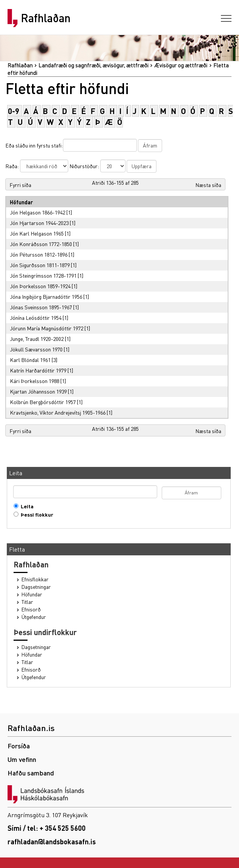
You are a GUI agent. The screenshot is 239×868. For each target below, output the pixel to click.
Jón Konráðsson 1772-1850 (41, 244)
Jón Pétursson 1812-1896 (39, 254)
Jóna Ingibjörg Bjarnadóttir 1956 (46, 296)
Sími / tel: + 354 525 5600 (47, 828)
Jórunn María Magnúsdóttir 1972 (47, 328)
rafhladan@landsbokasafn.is (52, 841)
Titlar (27, 602)
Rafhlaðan (46, 18)
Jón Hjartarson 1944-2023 (39, 223)
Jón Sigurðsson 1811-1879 (40, 265)
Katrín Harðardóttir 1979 (38, 370)
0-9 (14, 111)
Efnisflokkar (35, 579)
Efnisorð (31, 609)
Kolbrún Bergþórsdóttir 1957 (43, 402)
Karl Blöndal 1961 (30, 360)
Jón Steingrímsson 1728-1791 (43, 275)
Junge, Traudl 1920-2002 (37, 339)
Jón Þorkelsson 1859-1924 (40, 286)
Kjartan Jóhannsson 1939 (38, 391)
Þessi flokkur (35, 515)
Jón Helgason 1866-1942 (38, 212)
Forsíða (19, 746)
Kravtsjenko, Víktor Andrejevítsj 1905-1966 (58, 412)
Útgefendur (34, 617)
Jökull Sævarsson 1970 (36, 349)
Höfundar (32, 594)
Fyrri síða (20, 185)
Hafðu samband (31, 773)
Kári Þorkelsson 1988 (34, 381)
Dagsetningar (36, 587)
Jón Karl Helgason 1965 (37, 233)
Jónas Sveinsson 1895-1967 (41, 307)
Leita (25, 506)
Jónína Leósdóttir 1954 (36, 318)
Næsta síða (208, 185)
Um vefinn (22, 759)
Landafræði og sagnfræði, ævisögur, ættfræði (93, 65)
